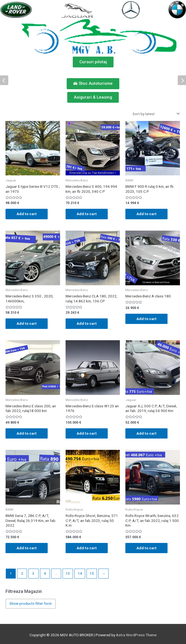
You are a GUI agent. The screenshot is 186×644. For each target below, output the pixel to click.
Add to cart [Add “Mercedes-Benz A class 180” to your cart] (146, 319)
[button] (93, 62)
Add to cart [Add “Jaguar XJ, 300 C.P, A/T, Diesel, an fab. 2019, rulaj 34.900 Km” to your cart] (146, 433)
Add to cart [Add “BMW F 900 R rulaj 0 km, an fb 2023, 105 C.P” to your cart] (146, 214)
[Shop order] (155, 114)
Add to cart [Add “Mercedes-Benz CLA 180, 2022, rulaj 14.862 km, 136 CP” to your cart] (87, 323)
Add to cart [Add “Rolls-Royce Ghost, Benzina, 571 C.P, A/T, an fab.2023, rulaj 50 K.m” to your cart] (87, 548)
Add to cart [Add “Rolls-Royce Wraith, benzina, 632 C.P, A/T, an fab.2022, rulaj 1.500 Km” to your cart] (146, 548)
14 (80, 573)
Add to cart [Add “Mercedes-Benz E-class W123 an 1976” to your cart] (87, 433)
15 (92, 573)
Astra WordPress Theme (136, 635)
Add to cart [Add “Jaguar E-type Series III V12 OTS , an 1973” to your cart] (27, 214)
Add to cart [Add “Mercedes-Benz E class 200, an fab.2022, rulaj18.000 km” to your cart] (27, 433)
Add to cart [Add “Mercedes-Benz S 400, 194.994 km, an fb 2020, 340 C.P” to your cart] (87, 214)
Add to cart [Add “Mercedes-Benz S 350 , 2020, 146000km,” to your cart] (27, 323)
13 (68, 573)
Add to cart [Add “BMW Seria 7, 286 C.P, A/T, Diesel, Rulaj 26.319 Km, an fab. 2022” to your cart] (27, 548)
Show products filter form (31, 603)
